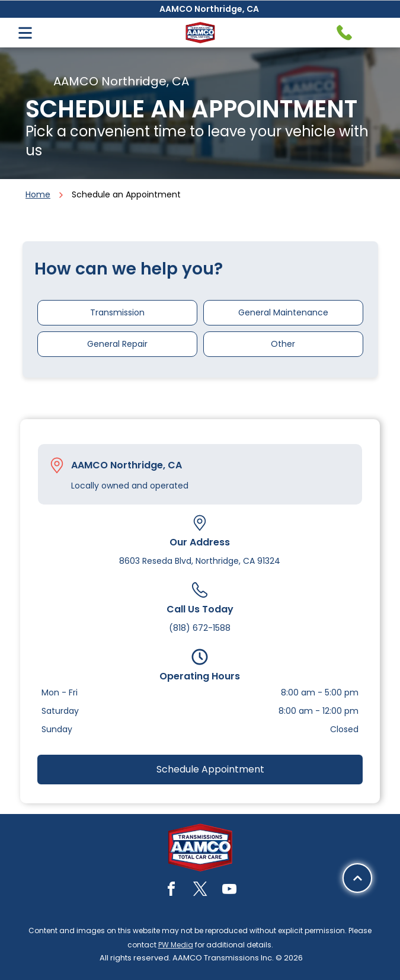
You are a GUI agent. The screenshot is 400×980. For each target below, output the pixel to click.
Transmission (117, 312)
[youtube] (229, 891)
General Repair (117, 344)
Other (283, 344)
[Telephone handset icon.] (344, 33)
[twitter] (200, 891)
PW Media (176, 945)
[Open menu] (25, 33)
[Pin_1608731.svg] (57, 465)
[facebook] (171, 891)
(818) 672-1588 (200, 628)
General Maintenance (283, 312)
